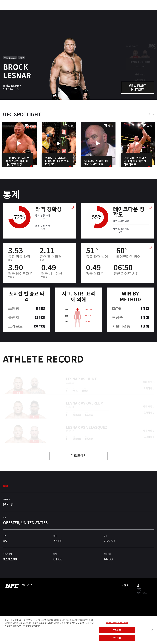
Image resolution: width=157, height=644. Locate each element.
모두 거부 (117, 630)
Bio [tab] (5, 486)
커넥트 (104, 11)
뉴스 (44, 11)
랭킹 (20, 11)
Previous (150, 114)
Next (153, 114)
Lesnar (73, 374)
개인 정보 (142, 593)
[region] (78, 630)
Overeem (95, 398)
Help (125, 585)
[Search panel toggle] (147, 11)
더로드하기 (79, 456)
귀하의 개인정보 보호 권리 (117, 622)
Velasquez (97, 422)
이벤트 (9, 11)
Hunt (92, 374)
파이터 (33, 11)
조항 (139, 589)
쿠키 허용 (117, 638)
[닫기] (152, 630)
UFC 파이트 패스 (122, 11)
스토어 (140, 11)
